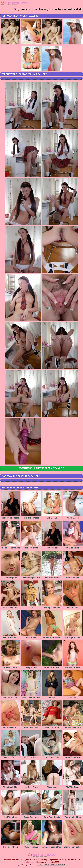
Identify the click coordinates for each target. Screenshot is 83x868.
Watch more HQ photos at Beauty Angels (41, 468)
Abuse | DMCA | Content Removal (51, 865)
